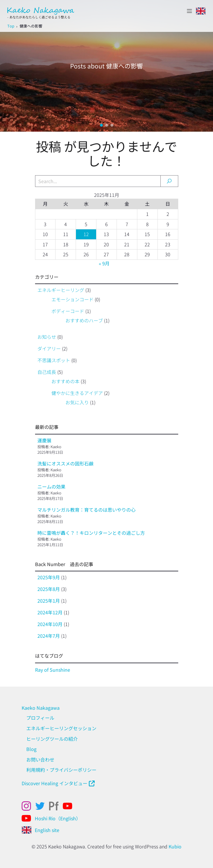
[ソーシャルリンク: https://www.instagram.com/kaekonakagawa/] (28, 806)
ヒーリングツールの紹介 (52, 739)
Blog (31, 749)
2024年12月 (50, 612)
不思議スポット (54, 360)
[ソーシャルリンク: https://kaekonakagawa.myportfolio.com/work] (56, 806)
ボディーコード (68, 311)
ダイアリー (49, 348)
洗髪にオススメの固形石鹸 (65, 463)
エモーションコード (72, 299)
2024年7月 (49, 636)
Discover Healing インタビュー (54, 783)
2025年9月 (49, 577)
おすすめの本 (65, 381)
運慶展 (44, 440)
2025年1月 (49, 601)
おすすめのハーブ (84, 320)
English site (47, 830)
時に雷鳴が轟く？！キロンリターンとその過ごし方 (91, 533)
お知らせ (47, 337)
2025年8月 (49, 589)
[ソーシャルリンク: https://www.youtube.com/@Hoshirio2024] (28, 818)
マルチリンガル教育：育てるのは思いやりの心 (86, 510)
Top (11, 26)
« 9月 (104, 263)
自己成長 (47, 372)
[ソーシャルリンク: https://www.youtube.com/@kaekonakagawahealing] (70, 806)
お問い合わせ (40, 759)
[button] (101, 125)
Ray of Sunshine (53, 670)
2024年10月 (50, 624)
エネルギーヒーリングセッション (61, 728)
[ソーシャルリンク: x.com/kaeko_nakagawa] (42, 806)
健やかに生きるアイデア (77, 393)
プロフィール (40, 718)
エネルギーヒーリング (61, 290)
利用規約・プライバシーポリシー (61, 770)
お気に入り (77, 402)
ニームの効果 (51, 487)
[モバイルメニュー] (189, 11)
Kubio (175, 846)
